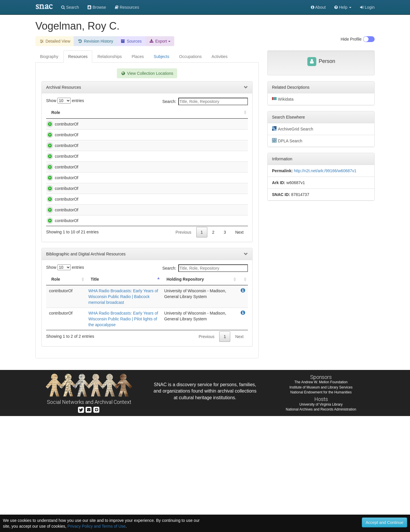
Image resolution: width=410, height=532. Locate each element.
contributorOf (61, 124)
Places (138, 57)
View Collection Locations (147, 73)
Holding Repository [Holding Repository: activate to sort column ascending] (199, 112)
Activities (220, 57)
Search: (205, 101)
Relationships (110, 57)
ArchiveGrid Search (293, 129)
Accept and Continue (384, 522)
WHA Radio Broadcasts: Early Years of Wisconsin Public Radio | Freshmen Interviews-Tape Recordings (123, 219)
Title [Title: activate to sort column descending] (85, 112)
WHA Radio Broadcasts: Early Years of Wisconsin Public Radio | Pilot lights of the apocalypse (123, 435)
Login (367, 7)
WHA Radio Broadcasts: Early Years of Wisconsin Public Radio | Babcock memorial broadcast (123, 413)
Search (70, 7)
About (318, 7)
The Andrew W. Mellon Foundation (321, 498)
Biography (49, 57)
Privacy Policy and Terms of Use (97, 526)
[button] (343, 7)
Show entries (65, 101)
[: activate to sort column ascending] (243, 113)
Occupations (191, 57)
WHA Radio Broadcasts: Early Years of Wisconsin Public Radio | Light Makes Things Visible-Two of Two (123, 286)
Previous (183, 348)
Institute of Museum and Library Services (321, 503)
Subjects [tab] (162, 57)
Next (239, 348)
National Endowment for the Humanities (321, 508)
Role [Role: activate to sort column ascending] (56, 112)
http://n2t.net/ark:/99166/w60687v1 (325, 171)
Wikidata (283, 99)
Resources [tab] (78, 57)
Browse (97, 7)
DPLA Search (287, 141)
